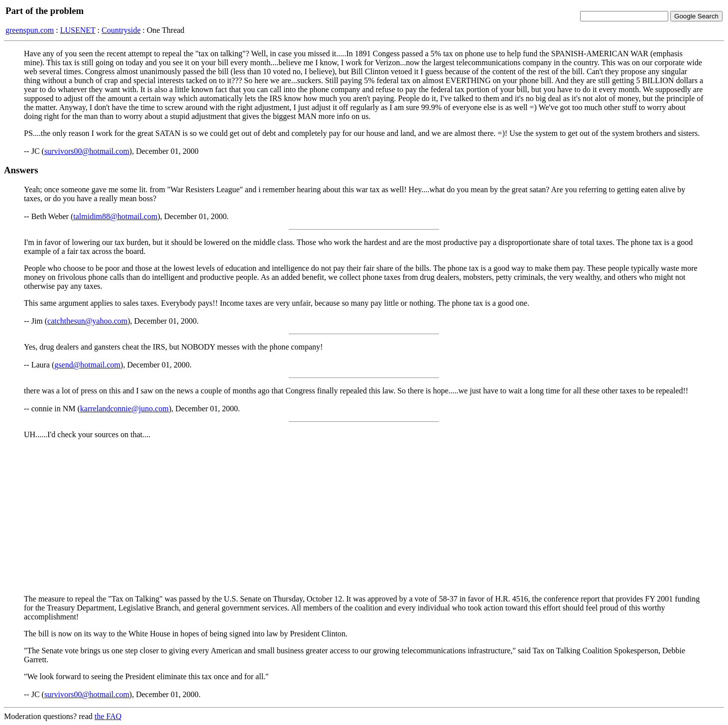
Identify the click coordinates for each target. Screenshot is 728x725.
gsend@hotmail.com (87, 365)
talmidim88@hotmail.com (115, 216)
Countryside (121, 30)
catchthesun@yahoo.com (87, 321)
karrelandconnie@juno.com (124, 409)
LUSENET (78, 30)
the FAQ (108, 716)
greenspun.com (30, 30)
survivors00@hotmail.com (87, 151)
